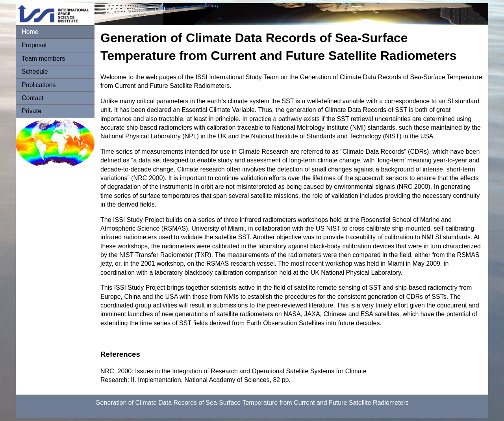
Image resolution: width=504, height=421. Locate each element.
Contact (32, 98)
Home (30, 32)
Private (31, 111)
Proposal (34, 45)
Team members (43, 59)
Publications (39, 85)
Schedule (35, 72)
